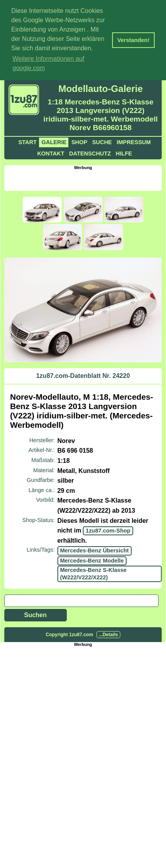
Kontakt (51, 152)
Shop (79, 141)
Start (28, 141)
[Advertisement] (85, 178)
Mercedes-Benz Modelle (92, 559)
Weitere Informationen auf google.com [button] (48, 63)
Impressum (134, 141)
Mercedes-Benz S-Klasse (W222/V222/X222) (93, 572)
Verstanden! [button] (133, 40)
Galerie (54, 141)
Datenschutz (90, 152)
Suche (102, 141)
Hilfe (124, 152)
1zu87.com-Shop (108, 530)
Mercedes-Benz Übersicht (95, 550)
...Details (108, 634)
